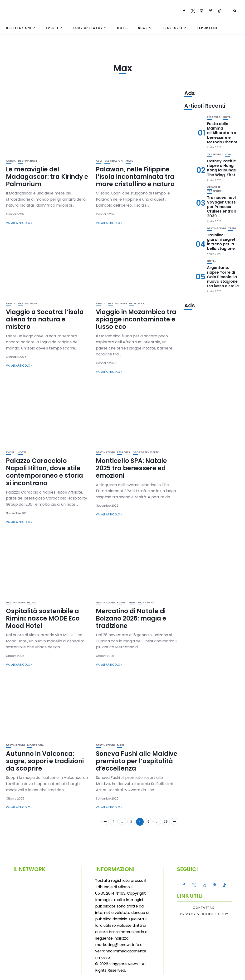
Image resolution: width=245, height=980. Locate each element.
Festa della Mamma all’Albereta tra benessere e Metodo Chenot (222, 133)
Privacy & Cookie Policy (204, 914)
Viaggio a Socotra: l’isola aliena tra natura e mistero (45, 319)
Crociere (214, 187)
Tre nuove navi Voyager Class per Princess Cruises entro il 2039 (222, 207)
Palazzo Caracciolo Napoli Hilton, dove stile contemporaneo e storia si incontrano (44, 472)
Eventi (52, 28)
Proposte (137, 303)
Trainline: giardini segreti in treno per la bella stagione (222, 242)
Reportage (207, 28)
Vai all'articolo (18, 223)
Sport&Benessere (146, 452)
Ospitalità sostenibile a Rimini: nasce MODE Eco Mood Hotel (43, 618)
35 (166, 822)
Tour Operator (88, 28)
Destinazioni (19, 28)
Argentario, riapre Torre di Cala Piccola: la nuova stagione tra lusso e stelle (223, 277)
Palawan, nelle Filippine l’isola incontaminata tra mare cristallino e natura (135, 177)
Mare (129, 161)
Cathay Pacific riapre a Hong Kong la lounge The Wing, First (221, 168)
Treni (232, 228)
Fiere (132, 603)
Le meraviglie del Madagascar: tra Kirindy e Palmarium (47, 177)
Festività (124, 452)
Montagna (146, 603)
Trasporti (172, 28)
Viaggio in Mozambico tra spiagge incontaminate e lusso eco (136, 319)
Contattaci (204, 908)
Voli (228, 154)
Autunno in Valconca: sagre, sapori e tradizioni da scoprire (45, 761)
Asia (99, 161)
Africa (11, 161)
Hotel (123, 28)
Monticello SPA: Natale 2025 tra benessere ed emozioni (131, 468)
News (143, 28)
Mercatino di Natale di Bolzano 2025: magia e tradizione (131, 618)
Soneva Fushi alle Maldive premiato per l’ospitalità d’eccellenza (137, 761)
